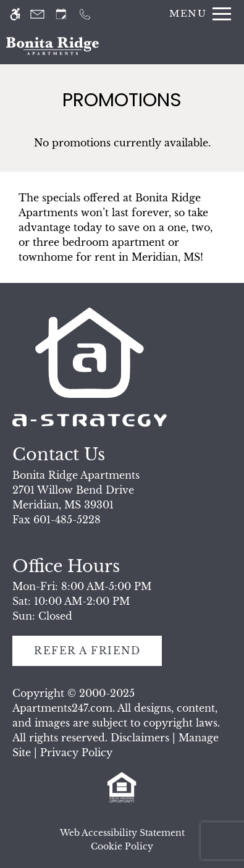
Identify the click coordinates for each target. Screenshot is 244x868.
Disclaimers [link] (140, 738)
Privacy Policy (76, 752)
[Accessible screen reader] (15, 14)
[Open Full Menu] (197, 14)
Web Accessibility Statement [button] (122, 833)
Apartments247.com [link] (62, 708)
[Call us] (85, 14)
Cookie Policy (122, 846)
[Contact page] (37, 14)
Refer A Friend (87, 651)
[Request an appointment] (61, 14)
